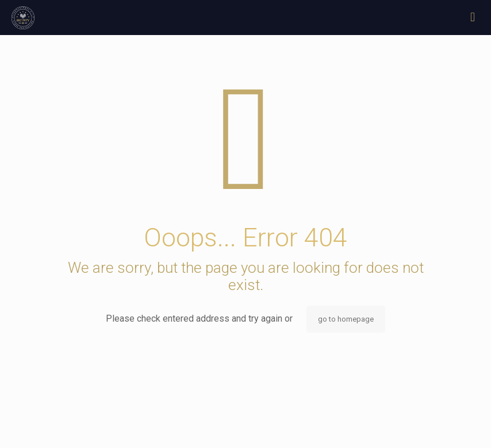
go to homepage (346, 319)
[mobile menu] (473, 17)
